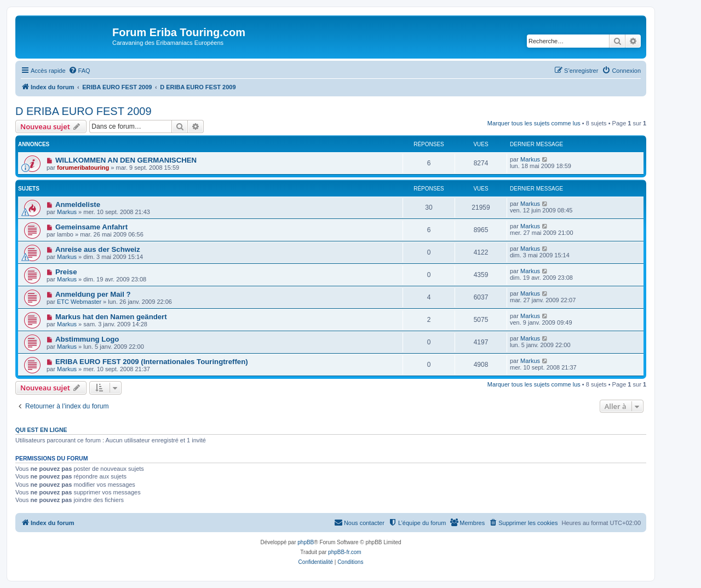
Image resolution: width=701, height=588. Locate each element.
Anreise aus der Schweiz (98, 249)
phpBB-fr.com (345, 552)
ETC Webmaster (79, 302)
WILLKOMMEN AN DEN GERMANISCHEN (126, 160)
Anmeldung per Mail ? (93, 294)
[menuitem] (79, 71)
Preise (66, 272)
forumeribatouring (83, 168)
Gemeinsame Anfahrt (91, 227)
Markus (530, 159)
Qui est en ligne (41, 430)
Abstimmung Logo (87, 339)
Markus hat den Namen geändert (111, 317)
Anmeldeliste (78, 204)
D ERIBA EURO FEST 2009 (84, 111)
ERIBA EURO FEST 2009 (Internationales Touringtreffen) (152, 362)
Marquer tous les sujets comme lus (534, 123)
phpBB (306, 542)
